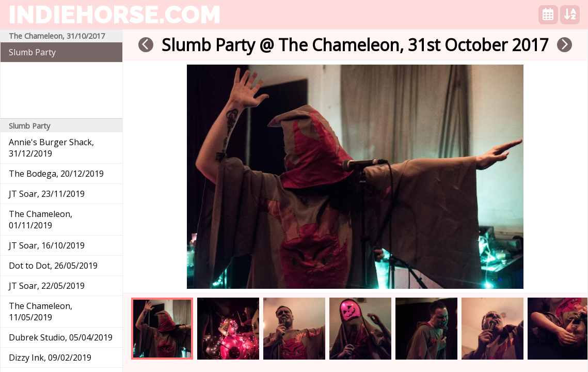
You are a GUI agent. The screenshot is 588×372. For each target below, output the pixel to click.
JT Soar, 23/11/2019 (47, 194)
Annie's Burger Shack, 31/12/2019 (51, 148)
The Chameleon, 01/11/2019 (41, 220)
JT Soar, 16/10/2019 (47, 245)
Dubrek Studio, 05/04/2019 (61, 337)
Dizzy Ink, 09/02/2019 (50, 358)
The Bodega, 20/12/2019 (56, 174)
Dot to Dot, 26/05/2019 (53, 266)
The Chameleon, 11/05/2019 (41, 312)
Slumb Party (32, 52)
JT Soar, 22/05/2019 (47, 286)
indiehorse (115, 14)
